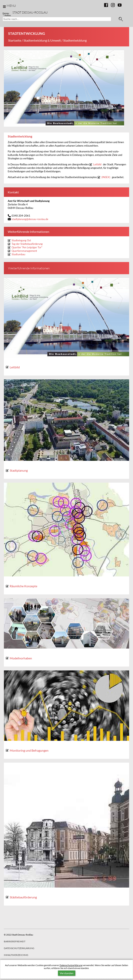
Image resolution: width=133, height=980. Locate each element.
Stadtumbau (18, 254)
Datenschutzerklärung (71, 965)
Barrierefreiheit (15, 941)
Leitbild (97, 164)
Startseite (15, 40)
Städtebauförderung (23, 897)
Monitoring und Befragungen (29, 750)
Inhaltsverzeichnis (16, 955)
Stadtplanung (19, 470)
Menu (11, 6)
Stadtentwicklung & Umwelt (42, 40)
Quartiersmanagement (24, 251)
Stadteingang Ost (21, 240)
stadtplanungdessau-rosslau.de (30, 219)
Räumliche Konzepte (23, 586)
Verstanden (67, 973)
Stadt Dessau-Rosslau (30, 12)
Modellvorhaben (21, 658)
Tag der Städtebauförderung (27, 244)
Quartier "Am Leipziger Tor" (27, 247)
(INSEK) (106, 177)
